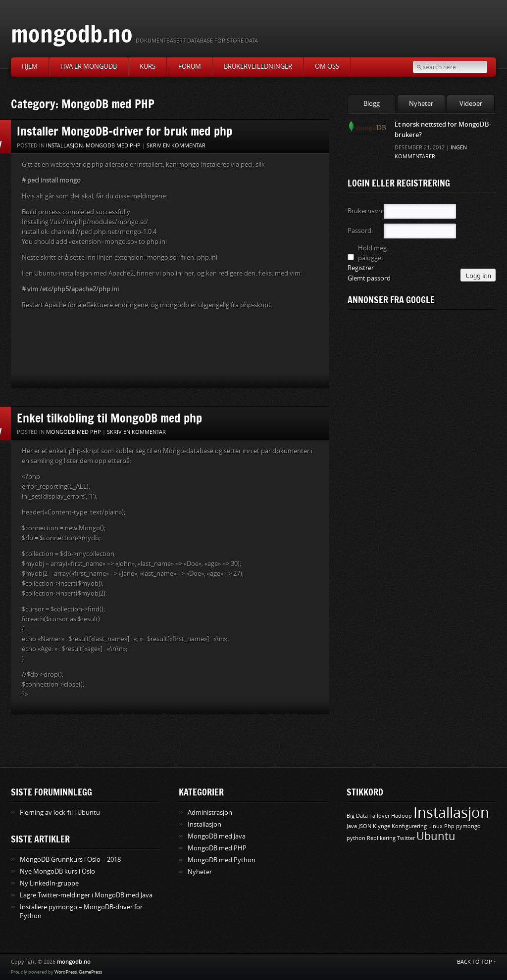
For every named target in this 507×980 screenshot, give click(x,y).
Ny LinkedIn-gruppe (49, 883)
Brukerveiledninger (258, 67)
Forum (190, 67)
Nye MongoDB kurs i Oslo (57, 871)
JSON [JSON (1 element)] (365, 826)
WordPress (66, 972)
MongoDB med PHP (113, 146)
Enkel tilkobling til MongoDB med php (109, 418)
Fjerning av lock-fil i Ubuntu (60, 813)
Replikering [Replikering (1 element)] (381, 838)
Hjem (30, 67)
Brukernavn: (365, 211)
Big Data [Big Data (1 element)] (357, 816)
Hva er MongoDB (89, 67)
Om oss (327, 67)
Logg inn (478, 275)
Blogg (372, 104)
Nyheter (421, 104)
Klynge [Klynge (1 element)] (381, 826)
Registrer (361, 268)
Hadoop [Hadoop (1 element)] (402, 816)
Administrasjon (210, 813)
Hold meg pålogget (372, 253)
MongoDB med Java (217, 836)
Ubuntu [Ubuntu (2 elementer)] (436, 837)
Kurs (148, 67)
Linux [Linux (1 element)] (435, 826)
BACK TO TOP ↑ (477, 962)
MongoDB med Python (222, 860)
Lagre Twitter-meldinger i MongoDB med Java (86, 895)
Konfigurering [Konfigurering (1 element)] (409, 826)
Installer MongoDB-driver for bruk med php (125, 131)
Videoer (471, 104)
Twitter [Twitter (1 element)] (406, 838)
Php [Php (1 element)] (449, 826)
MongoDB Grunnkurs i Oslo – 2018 (70, 860)
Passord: (360, 231)
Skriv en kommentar (176, 146)
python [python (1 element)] (356, 838)
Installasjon (64, 146)
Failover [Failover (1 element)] (380, 816)
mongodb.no (72, 33)
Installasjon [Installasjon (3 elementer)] (451, 813)
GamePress (90, 972)
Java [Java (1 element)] (352, 826)
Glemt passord (369, 278)
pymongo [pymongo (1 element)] (468, 826)
